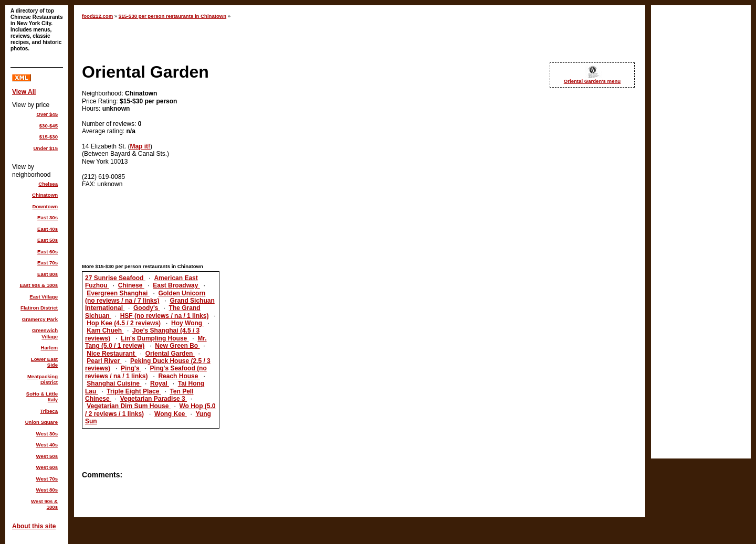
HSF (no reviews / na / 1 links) (165, 316)
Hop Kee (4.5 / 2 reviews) (124, 323)
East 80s (48, 274)
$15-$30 (49, 137)
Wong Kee (171, 414)
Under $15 (46, 148)
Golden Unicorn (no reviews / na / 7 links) (145, 297)
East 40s (48, 229)
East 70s (48, 263)
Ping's (131, 368)
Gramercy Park (40, 319)
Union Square (41, 422)
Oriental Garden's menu (592, 81)
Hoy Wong (187, 323)
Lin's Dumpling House (155, 338)
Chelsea (48, 184)
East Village (44, 297)
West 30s (47, 434)
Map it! (140, 146)
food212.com (97, 16)
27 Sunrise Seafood (115, 278)
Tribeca (49, 411)
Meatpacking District (43, 380)
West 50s (47, 456)
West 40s (47, 445)
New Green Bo (177, 346)
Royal (160, 383)
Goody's (147, 308)
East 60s (48, 252)
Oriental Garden (170, 354)
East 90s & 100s (39, 285)
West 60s (47, 467)
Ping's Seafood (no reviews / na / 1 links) (146, 372)
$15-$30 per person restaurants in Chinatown (172, 16)
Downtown (45, 206)
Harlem (49, 348)
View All (24, 92)
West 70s (47, 479)
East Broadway (176, 285)
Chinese (131, 285)
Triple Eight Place (134, 391)
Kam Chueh (105, 330)
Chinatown (45, 195)
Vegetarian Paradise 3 (154, 399)
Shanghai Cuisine (114, 383)
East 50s (48, 240)
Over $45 (47, 114)
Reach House (179, 376)
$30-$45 (49, 126)
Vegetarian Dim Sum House (128, 406)
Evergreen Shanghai (118, 293)
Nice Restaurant (112, 354)
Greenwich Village (45, 333)
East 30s (48, 217)
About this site (34, 526)
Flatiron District (39, 308)
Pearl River (104, 361)
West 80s (47, 490)
